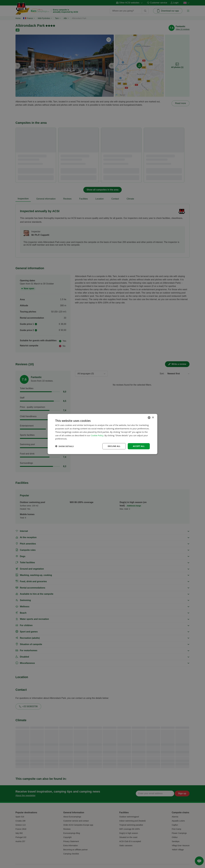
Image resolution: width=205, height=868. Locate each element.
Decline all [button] (114, 446)
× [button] (153, 417)
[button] (64, 446)
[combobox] (149, 418)
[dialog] (102, 434)
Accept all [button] (139, 446)
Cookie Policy (97, 435)
